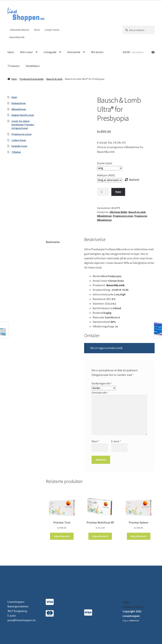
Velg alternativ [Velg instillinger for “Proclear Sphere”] (139, 536)
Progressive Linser (123, 216)
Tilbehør (16, 152)
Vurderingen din (102, 383)
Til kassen (13, 66)
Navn (96, 441)
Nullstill (134, 180)
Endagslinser (19, 103)
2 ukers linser (19, 140)
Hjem (11, 52)
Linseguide (50, 52)
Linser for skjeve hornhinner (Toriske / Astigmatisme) (23, 125)
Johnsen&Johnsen (19, 30)
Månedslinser (104, 216)
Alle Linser (26, 52)
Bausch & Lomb (54, 79)
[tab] (62, 242)
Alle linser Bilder (118, 212)
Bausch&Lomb (17, 37)
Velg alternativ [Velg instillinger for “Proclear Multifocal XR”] (100, 536)
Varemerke (74, 52)
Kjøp (118, 192)
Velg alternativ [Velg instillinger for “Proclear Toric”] (62, 536)
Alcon (37, 30)
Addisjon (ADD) (106, 175)
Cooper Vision (52, 30)
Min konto (97, 52)
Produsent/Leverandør (32, 79)
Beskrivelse (53, 242)
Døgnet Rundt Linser (23, 115)
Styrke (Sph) (104, 163)
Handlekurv (33, 66)
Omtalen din (100, 393)
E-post (116, 441)
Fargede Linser (19, 146)
